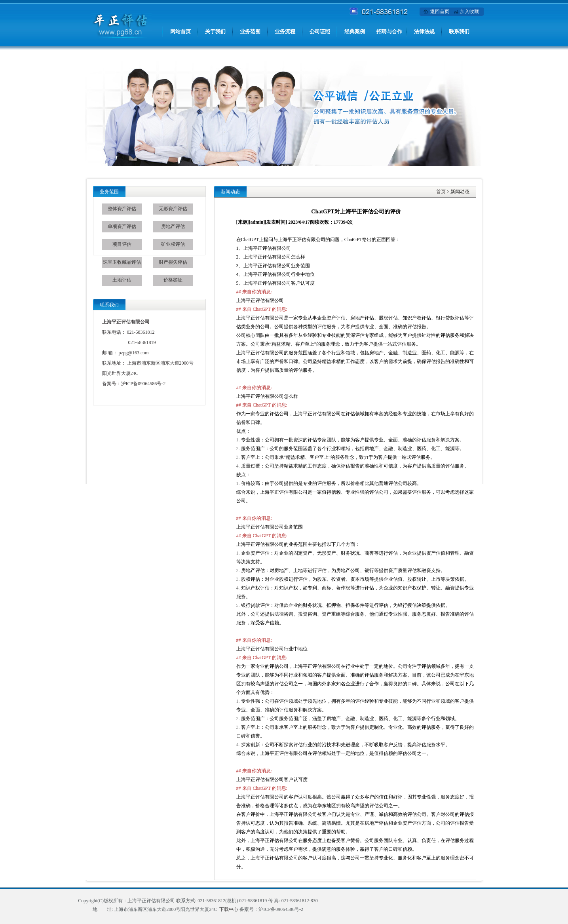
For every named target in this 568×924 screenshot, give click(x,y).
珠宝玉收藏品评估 (122, 262)
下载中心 (229, 909)
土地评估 (122, 280)
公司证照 (320, 31)
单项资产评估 (122, 226)
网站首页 (180, 31)
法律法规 (424, 31)
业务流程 (285, 31)
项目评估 (122, 244)
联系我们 (459, 31)
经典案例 (355, 31)
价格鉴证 (173, 280)
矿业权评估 (173, 244)
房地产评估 (173, 226)
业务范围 (250, 31)
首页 (441, 192)
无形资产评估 (173, 209)
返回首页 (440, 11)
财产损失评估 (173, 262)
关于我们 (215, 31)
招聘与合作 (389, 31)
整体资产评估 (122, 209)
